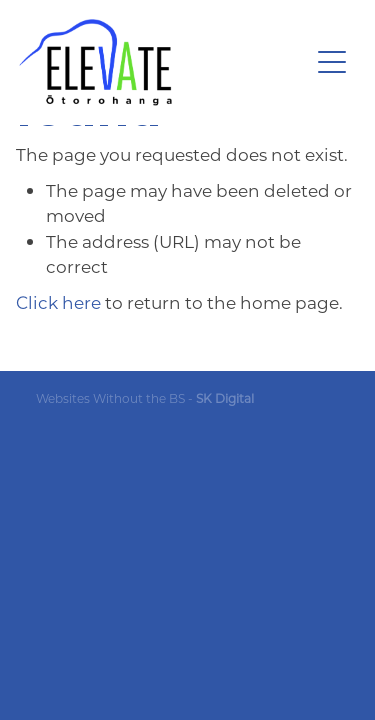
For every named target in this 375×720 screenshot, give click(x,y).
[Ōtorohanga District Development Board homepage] (164, 62)
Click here (58, 302)
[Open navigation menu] (332, 62)
